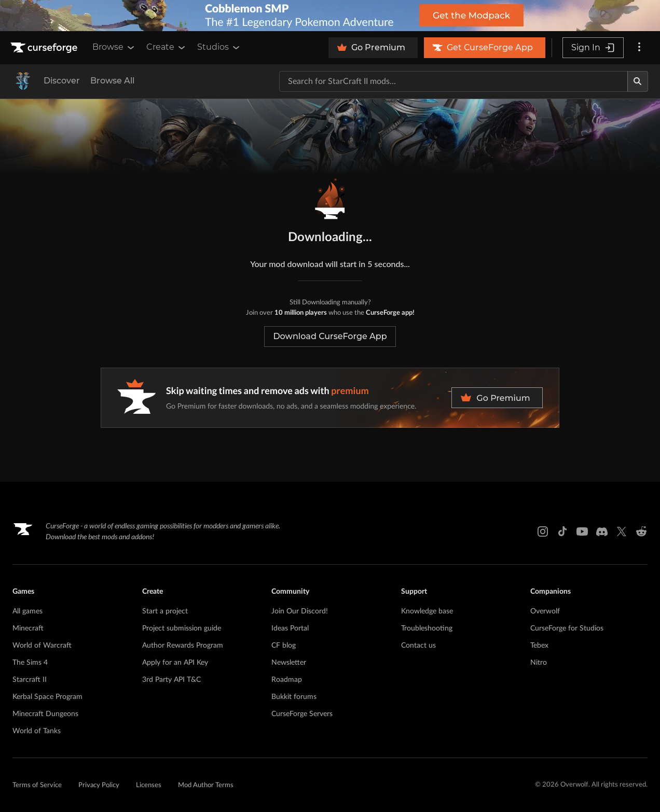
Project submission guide (182, 628)
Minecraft (28, 628)
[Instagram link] (543, 531)
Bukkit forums (294, 697)
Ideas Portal (290, 628)
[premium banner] (330, 398)
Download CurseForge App (330, 336)
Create (167, 47)
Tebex (539, 646)
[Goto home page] (45, 48)
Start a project (165, 611)
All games (27, 611)
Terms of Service (37, 785)
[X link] (622, 531)
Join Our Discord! (300, 611)
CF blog (284, 646)
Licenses (149, 785)
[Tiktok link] (562, 531)
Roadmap (287, 680)
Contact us (418, 646)
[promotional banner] (330, 16)
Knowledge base (427, 611)
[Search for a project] (453, 81)
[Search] (638, 81)
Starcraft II (30, 680)
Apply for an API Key (175, 663)
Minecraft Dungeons (45, 714)
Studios (219, 47)
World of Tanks (37, 731)
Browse (114, 47)
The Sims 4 (30, 663)
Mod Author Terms (206, 785)
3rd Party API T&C (171, 680)
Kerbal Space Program (47, 697)
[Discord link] (602, 531)
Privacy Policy (99, 785)
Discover (62, 81)
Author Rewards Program (183, 646)
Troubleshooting (427, 628)
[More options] (639, 48)
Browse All (112, 81)
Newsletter (289, 663)
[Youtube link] (582, 531)
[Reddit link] (641, 531)
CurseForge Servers (302, 714)
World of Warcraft (42, 646)
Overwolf (545, 611)
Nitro (539, 663)
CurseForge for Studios (567, 628)
